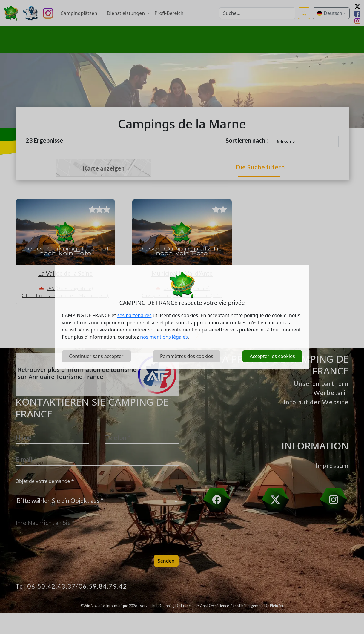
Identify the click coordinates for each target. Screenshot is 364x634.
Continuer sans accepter (96, 356)
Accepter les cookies (272, 356)
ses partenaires (135, 315)
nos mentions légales (164, 337)
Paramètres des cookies (187, 356)
